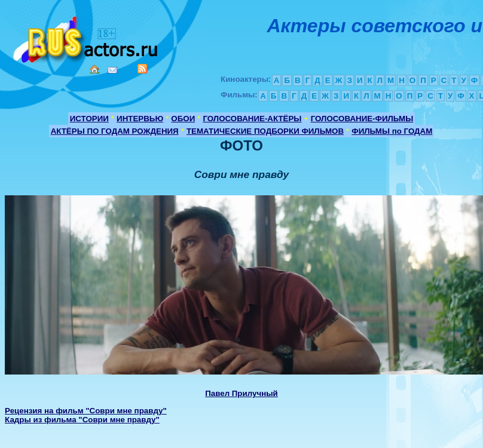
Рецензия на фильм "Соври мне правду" (86, 411)
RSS (142, 69)
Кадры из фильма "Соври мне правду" (82, 420)
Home (94, 69)
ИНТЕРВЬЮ (140, 119)
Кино (87, 37)
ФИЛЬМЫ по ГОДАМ (392, 131)
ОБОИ (183, 119)
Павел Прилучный (241, 393)
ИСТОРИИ (89, 119)
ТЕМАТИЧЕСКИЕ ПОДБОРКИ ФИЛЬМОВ (265, 131)
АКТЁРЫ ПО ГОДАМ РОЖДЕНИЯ (115, 131)
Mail (112, 70)
